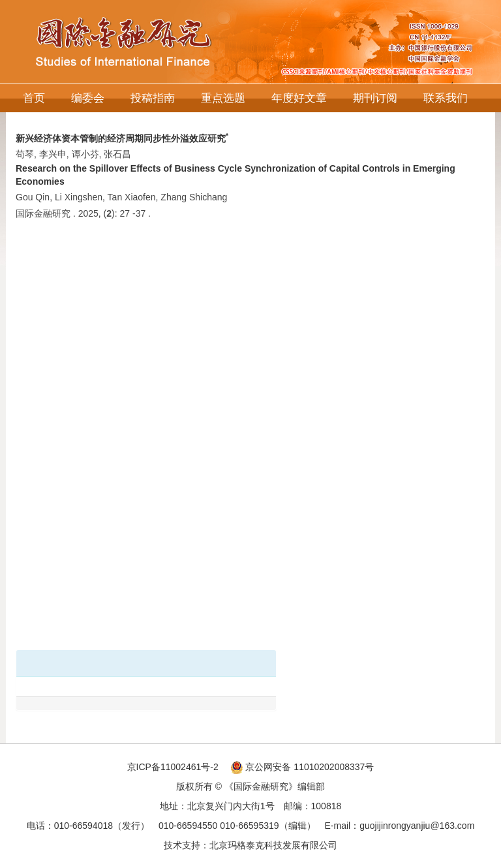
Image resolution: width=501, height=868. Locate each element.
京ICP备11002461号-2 (173, 767)
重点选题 (223, 98)
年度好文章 (299, 98)
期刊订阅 (375, 98)
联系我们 (446, 98)
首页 (34, 98)
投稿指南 (153, 98)
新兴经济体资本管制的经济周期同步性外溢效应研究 (122, 138)
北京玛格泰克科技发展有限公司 (273, 845)
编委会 (88, 98)
